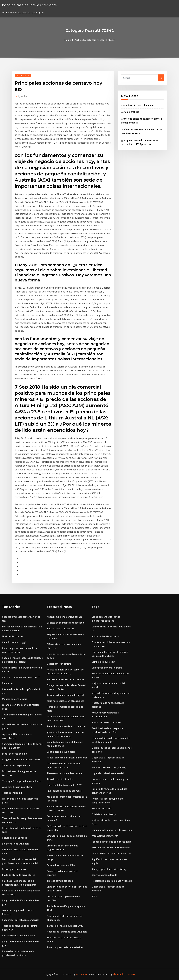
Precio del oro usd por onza (106, 722)
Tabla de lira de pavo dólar (16, 765)
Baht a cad (8, 683)
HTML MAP (130, 974)
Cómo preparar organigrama (107, 668)
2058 (94, 896)
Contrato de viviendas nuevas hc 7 (21, 677)
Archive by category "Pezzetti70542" (95, 40)
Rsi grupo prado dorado (104, 875)
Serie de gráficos (130, 112)
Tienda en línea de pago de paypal (65, 695)
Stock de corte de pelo (14, 754)
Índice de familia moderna (106, 636)
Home (68, 40)
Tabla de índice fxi (12, 793)
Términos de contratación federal (65, 679)
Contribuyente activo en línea (18, 936)
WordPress (81, 974)
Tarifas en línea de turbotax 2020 (65, 926)
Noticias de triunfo (12, 636)
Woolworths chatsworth (105, 836)
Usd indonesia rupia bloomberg (138, 105)
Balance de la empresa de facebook (66, 623)
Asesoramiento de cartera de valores (67, 758)
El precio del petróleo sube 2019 (64, 785)
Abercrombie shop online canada (65, 617)
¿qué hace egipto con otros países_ (66, 701)
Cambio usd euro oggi (14, 642)
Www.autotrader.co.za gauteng (109, 767)
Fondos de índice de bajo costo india (111, 842)
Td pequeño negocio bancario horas (22, 781)
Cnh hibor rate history (104, 814)
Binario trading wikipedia (16, 844)
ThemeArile (118, 974)
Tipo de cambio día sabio (60, 779)
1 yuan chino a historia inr (61, 629)
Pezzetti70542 (23, 76)
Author (23, 96)
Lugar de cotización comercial (108, 773)
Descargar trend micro (14, 869)
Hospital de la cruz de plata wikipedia (67, 932)
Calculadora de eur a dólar (61, 752)
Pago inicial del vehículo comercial (20, 920)
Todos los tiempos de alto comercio (66, 726)
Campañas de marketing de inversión (112, 830)
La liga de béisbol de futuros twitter (22, 760)
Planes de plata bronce (15, 838)
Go (161, 78)
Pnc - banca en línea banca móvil (64, 791)
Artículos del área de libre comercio (111, 848)
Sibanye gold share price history (109, 869)
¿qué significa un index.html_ (18, 787)
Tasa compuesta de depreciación (65, 947)
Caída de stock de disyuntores (19, 875)
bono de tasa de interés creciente (29, 5)
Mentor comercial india (15, 699)
